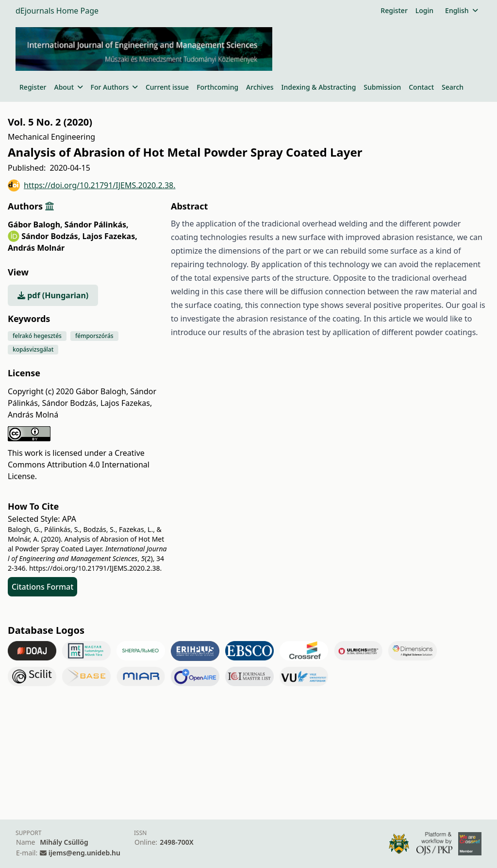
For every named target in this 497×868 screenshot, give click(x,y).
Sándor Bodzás (51, 236)
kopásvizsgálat (33, 349)
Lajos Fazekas (109, 236)
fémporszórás (94, 336)
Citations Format (42, 587)
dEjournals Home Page (57, 11)
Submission (382, 87)
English (461, 10)
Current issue (167, 87)
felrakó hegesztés (37, 336)
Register (394, 10)
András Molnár (36, 248)
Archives (260, 87)
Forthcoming (217, 87)
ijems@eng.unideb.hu (84, 853)
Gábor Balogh (35, 225)
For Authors (114, 87)
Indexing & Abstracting (319, 87)
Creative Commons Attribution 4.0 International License (79, 465)
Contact (421, 87)
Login (424, 10)
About (68, 87)
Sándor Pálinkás (97, 225)
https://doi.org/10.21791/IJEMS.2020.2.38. (92, 185)
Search (453, 87)
